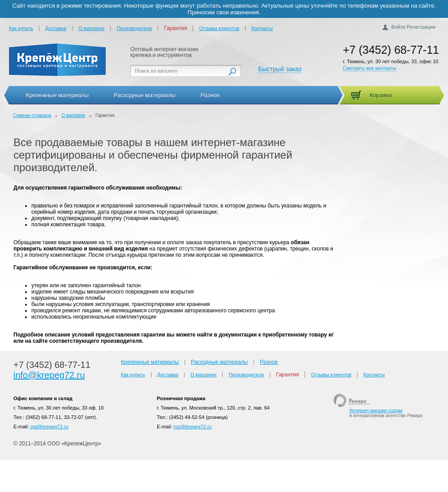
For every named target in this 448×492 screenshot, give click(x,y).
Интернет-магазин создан (376, 411)
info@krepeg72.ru (49, 375)
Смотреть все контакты (369, 68)
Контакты (262, 28)
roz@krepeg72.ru (192, 427)
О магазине (91, 28)
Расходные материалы (145, 95)
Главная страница (32, 115)
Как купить (21, 28)
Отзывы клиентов (219, 28)
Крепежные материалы (57, 95)
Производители (134, 28)
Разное (210, 95)
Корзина (381, 95)
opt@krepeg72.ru (49, 427)
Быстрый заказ (280, 69)
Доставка (56, 28)
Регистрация (421, 27)
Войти (398, 27)
